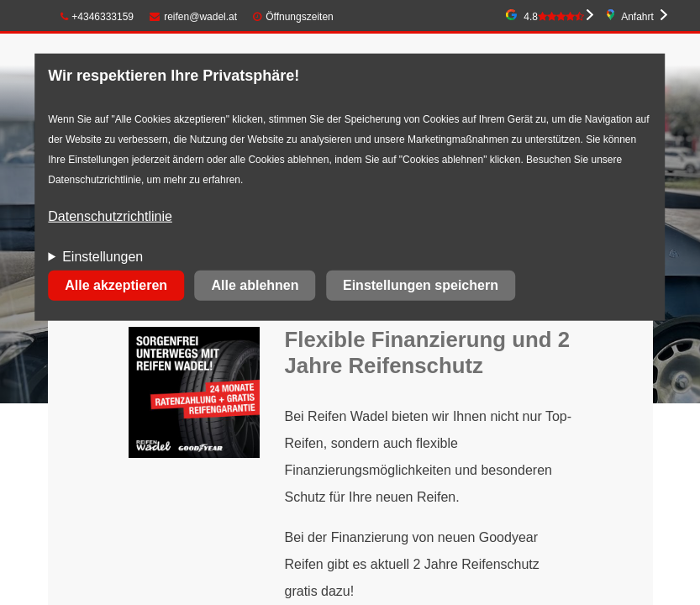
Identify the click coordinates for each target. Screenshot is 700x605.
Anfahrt (637, 17)
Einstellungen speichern (421, 285)
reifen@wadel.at (193, 17)
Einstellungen (103, 257)
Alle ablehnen (255, 285)
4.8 (554, 17)
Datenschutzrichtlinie (110, 216)
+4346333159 (97, 17)
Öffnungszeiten (300, 17)
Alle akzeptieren (116, 285)
